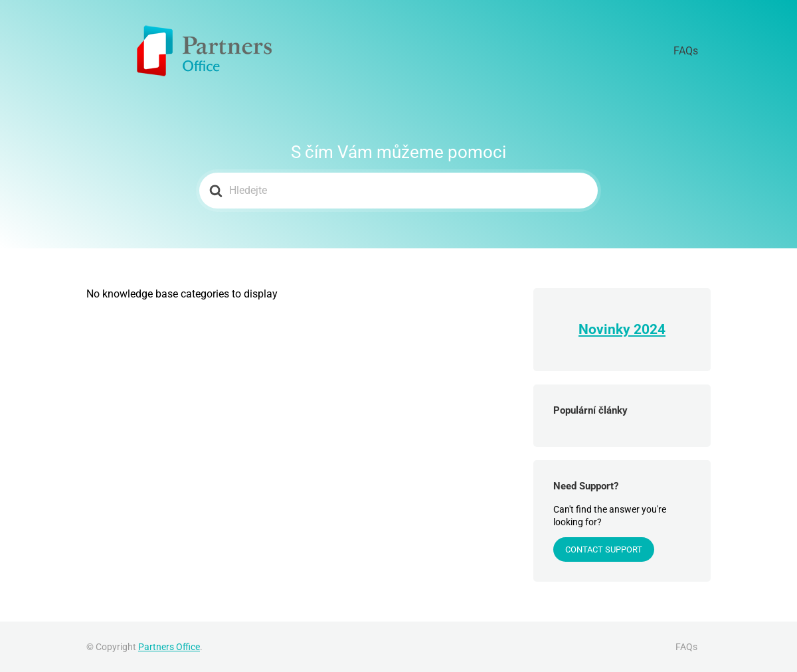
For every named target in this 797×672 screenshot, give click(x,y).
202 (646, 329)
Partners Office (169, 647)
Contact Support (604, 549)
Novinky (606, 329)
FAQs (694, 51)
